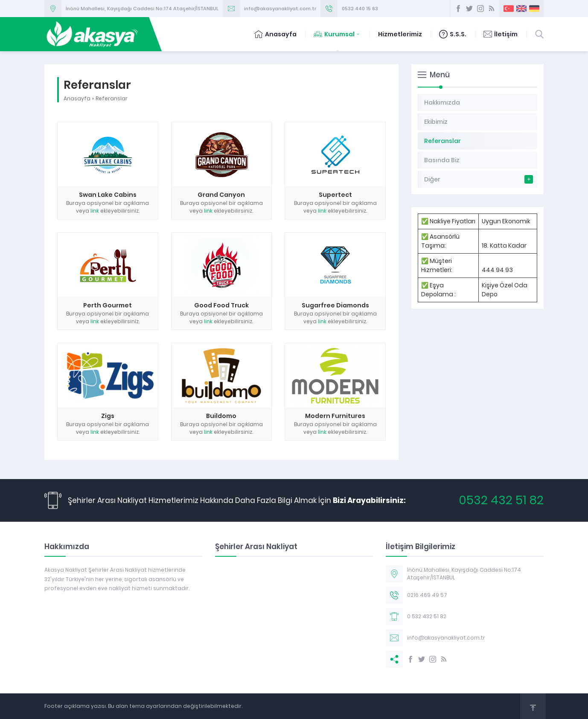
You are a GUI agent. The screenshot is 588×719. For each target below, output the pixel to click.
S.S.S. (453, 34)
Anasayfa (275, 34)
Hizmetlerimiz (400, 34)
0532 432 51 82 (501, 500)
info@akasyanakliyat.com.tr (280, 9)
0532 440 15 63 (360, 9)
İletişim (501, 34)
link (95, 211)
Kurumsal (337, 34)
